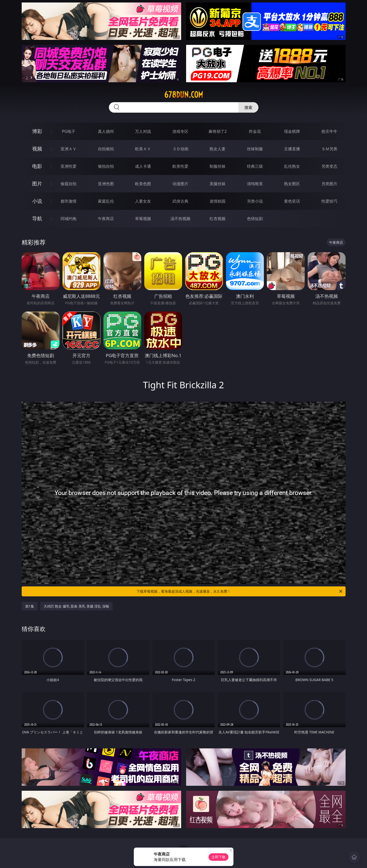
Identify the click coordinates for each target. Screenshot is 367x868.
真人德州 (106, 131)
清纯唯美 (255, 184)
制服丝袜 (218, 166)
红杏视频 (218, 219)
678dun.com (184, 95)
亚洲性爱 (69, 166)
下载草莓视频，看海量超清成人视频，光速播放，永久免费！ (240, 591)
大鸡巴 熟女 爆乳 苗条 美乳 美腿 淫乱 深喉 (76, 606)
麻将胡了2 (218, 131)
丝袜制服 (255, 149)
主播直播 (292, 149)
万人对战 (143, 131)
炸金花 (255, 131)
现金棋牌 (292, 131)
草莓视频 (143, 219)
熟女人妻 (218, 149)
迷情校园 (218, 201)
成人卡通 (143, 166)
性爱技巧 (329, 201)
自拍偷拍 (106, 149)
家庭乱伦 (106, 201)
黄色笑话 (292, 201)
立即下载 (219, 857)
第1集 (30, 606)
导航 (37, 218)
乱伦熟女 (292, 166)
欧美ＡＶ (143, 149)
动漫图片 (180, 184)
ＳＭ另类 (329, 149)
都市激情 (69, 201)
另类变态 (329, 166)
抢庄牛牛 (329, 131)
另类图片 (329, 184)
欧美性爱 (180, 166)
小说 (37, 201)
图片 (37, 184)
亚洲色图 (106, 184)
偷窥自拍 (69, 184)
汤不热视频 (180, 219)
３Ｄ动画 (180, 149)
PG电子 (69, 131)
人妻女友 (143, 201)
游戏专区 (180, 131)
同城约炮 (69, 219)
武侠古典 (180, 201)
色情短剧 (255, 219)
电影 (37, 166)
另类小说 (255, 201)
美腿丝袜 (218, 184)
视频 (37, 149)
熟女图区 (292, 184)
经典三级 (255, 166)
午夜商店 (106, 219)
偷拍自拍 (106, 166)
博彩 (37, 131)
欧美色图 (143, 184)
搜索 (248, 107)
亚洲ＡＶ (69, 149)
